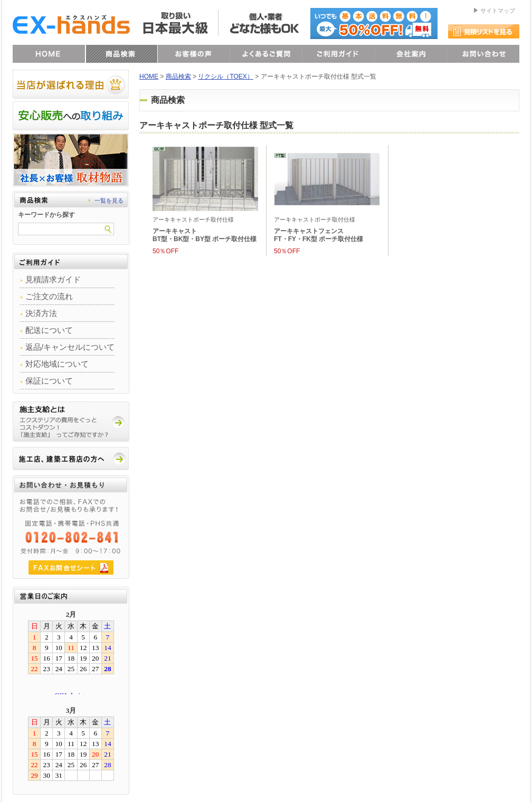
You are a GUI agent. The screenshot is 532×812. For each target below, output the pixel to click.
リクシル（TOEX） (225, 77)
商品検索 (178, 77)
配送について (49, 330)
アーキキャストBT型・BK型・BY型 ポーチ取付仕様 (205, 235)
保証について (49, 381)
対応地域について (57, 364)
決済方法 (41, 313)
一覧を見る (109, 200)
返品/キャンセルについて (70, 347)
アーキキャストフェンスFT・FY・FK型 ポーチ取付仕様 (319, 235)
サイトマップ (498, 11)
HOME (149, 77)
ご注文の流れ (49, 296)
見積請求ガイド (53, 279)
